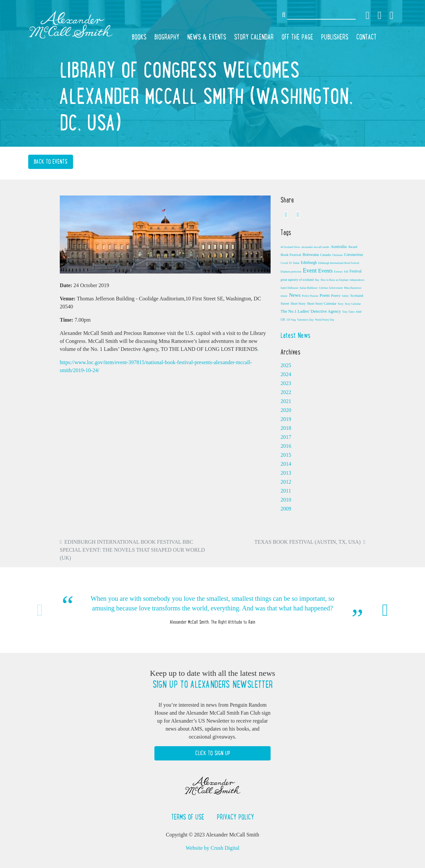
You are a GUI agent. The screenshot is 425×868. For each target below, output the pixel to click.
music (284, 296)
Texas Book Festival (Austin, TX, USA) (307, 542)
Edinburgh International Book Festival (339, 263)
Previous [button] (40, 610)
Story (340, 304)
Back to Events (51, 162)
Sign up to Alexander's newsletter (212, 684)
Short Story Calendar (322, 304)
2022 (286, 392)
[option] (212, 610)
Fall (346, 272)
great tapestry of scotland (297, 280)
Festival (355, 271)
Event (310, 271)
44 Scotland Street (290, 247)
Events (325, 271)
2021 (286, 401)
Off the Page (297, 37)
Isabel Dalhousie (290, 288)
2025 (286, 365)
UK (283, 319)
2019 (286, 419)
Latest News (296, 335)
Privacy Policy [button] (235, 817)
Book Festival (291, 255)
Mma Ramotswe (353, 288)
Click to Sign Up (213, 753)
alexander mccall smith (315, 247)
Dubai (296, 263)
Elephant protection (291, 272)
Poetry (336, 295)
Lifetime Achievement (331, 288)
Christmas (337, 255)
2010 (286, 500)
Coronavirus (353, 255)
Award (353, 247)
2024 (286, 374)
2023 (286, 383)
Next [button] (385, 610)
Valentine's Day (305, 320)
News (295, 295)
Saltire (345, 296)
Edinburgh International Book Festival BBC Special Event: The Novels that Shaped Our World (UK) (132, 550)
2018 (286, 428)
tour (359, 312)
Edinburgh (309, 263)
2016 (286, 446)
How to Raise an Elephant (335, 280)
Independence (357, 280)
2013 (286, 473)
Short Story (298, 304)
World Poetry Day (325, 320)
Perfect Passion (310, 296)
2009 (286, 509)
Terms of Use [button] (189, 817)
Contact (366, 37)
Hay (317, 280)
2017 (286, 437)
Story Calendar (254, 37)
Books (139, 37)
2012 (286, 482)
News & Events (207, 37)
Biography (167, 37)
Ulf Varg (291, 320)
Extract (338, 272)
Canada (325, 255)
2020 (286, 410)
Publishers (335, 37)
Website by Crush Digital (212, 848)
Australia (339, 246)
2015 (286, 455)
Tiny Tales (349, 312)
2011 (286, 491)
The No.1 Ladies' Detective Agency (311, 311)
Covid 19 (286, 263)
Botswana (311, 255)
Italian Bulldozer (309, 288)
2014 (286, 464)
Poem (324, 295)
